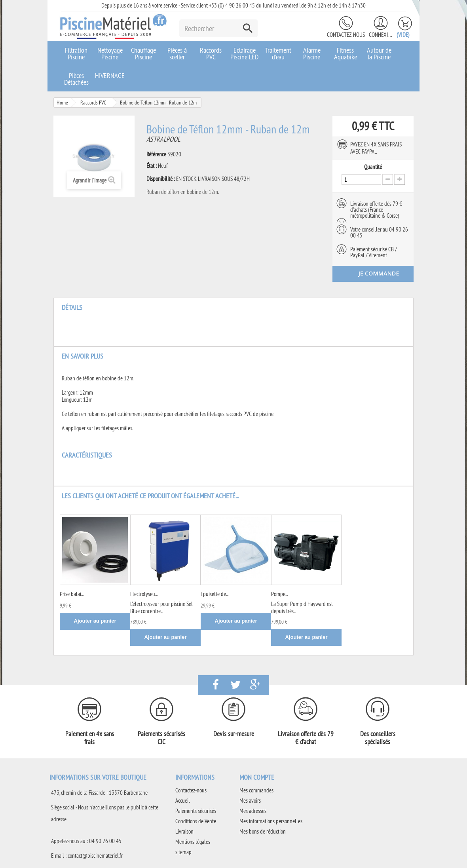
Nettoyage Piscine (110, 53)
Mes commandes (256, 790)
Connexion (381, 35)
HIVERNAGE (110, 75)
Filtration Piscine (76, 53)
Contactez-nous (346, 35)
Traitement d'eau (278, 53)
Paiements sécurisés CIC (161, 738)
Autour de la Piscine (379, 53)
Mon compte (257, 777)
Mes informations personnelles (271, 821)
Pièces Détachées (76, 79)
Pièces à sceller (177, 53)
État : (152, 166)
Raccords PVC (211, 53)
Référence (156, 154)
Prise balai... (72, 594)
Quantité (373, 167)
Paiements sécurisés (196, 811)
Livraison (184, 831)
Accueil (183, 801)
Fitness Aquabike (346, 53)
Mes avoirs (250, 801)
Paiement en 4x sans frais (90, 738)
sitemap (183, 852)
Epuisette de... (215, 594)
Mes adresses (253, 811)
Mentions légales (193, 842)
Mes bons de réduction (263, 831)
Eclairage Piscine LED (244, 53)
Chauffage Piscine (143, 53)
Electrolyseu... (144, 594)
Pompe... (279, 594)
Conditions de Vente (196, 821)
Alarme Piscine (312, 53)
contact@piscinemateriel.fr (95, 856)
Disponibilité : (161, 179)
